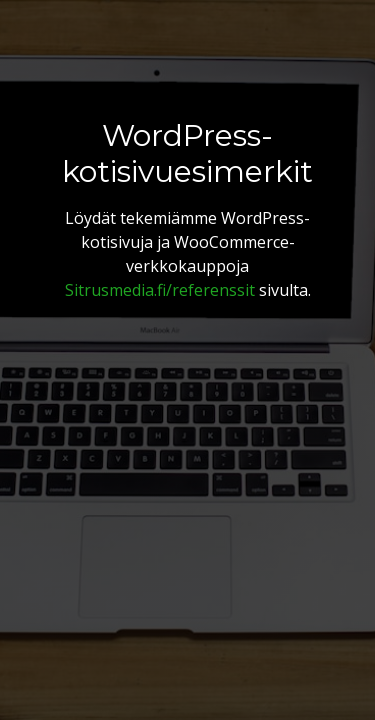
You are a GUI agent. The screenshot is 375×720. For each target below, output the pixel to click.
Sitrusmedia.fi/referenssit (160, 290)
